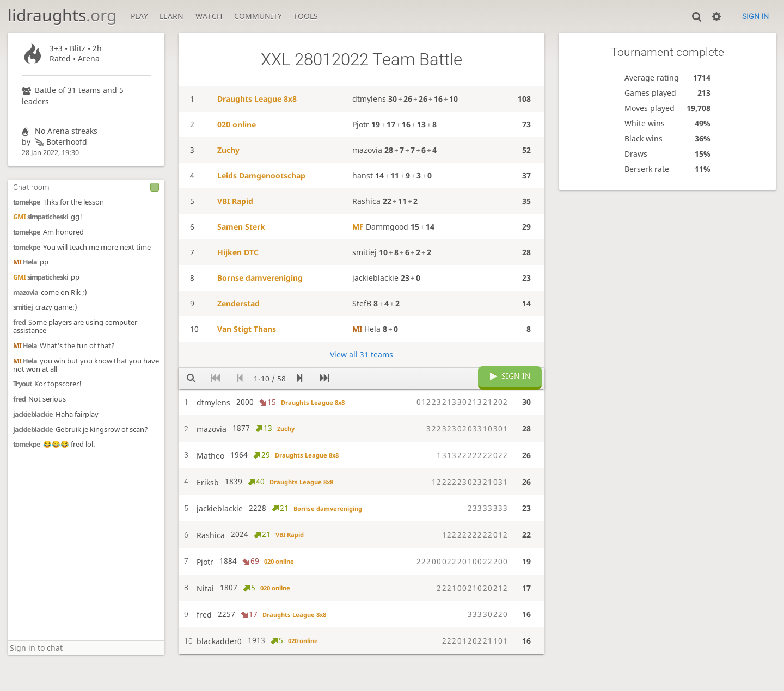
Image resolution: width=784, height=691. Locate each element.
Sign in (755, 16)
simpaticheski (41, 217)
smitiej (23, 307)
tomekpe (27, 202)
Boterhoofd (60, 142)
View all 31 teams (362, 354)
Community (258, 16)
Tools (306, 16)
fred (19, 322)
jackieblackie (33, 414)
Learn (171, 16)
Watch (209, 16)
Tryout (22, 384)
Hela (25, 262)
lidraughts (62, 15)
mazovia (26, 292)
